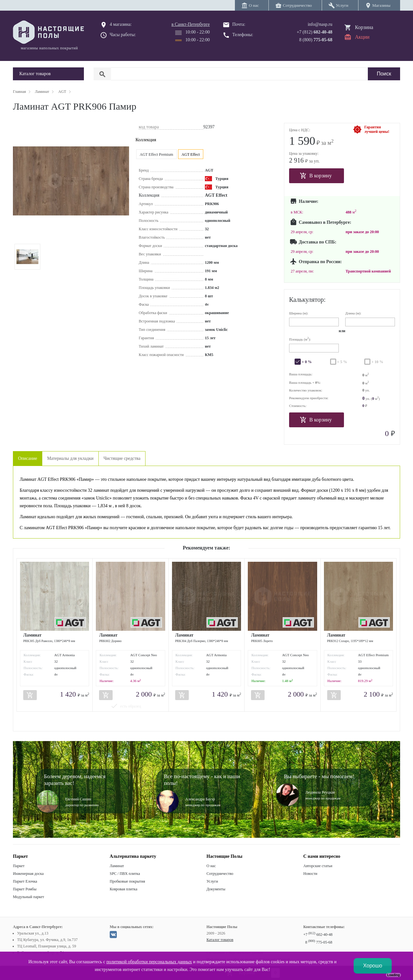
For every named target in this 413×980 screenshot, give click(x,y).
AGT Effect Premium (156, 154)
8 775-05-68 (319, 942)
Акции (362, 37)
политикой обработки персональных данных (149, 962)
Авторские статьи (318, 866)
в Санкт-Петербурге (191, 24)
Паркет (19, 866)
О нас (211, 866)
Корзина (364, 27)
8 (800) (316, 40)
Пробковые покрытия (127, 881)
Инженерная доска (28, 874)
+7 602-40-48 (318, 935)
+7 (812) (314, 32)
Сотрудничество (220, 874)
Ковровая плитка (123, 889)
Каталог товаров (220, 940)
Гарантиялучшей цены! (377, 129)
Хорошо (373, 966)
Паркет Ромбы (25, 889)
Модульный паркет (29, 897)
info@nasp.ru (320, 24)
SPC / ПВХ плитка (125, 874)
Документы (216, 889)
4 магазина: (121, 24)
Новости (310, 874)
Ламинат (117, 866)
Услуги (212, 881)
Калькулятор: (307, 300)
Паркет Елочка (25, 881)
